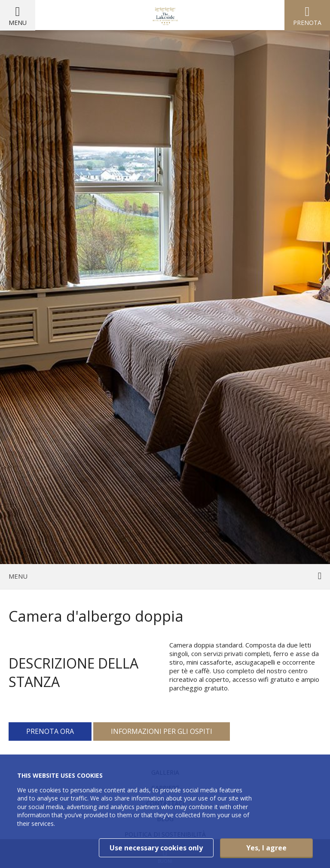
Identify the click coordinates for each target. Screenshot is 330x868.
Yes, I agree (266, 848)
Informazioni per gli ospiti (162, 731)
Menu (18, 23)
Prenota (307, 23)
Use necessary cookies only (156, 848)
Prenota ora (50, 731)
